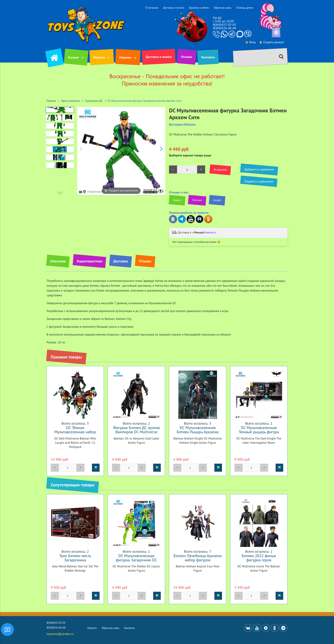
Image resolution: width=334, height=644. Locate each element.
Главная (51, 101)
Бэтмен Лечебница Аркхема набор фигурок (198, 558)
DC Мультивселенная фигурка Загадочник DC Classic (136, 560)
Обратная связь (223, 8)
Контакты (208, 57)
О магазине (152, 8)
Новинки (125, 57)
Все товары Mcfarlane (182, 124)
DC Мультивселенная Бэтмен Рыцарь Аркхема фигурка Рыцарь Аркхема (198, 432)
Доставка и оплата (174, 8)
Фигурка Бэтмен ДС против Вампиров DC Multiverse (136, 430)
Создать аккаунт (272, 42)
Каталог (74, 57)
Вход (250, 42)
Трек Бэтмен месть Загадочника (75, 558)
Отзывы (187, 57)
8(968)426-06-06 (224, 28)
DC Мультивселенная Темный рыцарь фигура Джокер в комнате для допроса (259, 434)
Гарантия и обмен (199, 8)
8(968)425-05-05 (224, 25)
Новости (99, 57)
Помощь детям (245, 8)
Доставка (121, 261)
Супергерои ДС (94, 101)
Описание (58, 261)
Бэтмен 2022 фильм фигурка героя (259, 558)
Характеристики (89, 261)
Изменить (210, 232)
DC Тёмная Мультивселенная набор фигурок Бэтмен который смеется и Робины (75, 434)
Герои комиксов (70, 101)
